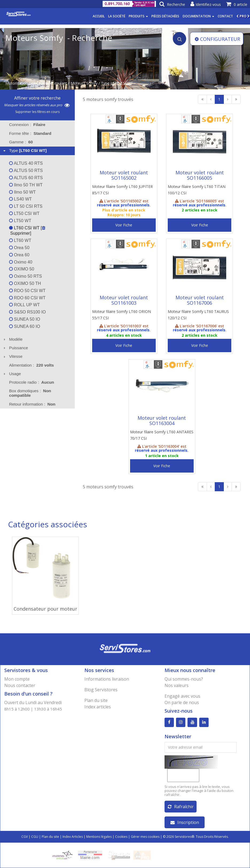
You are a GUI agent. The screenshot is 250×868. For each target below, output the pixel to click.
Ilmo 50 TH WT (26, 185)
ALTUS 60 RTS (26, 178)
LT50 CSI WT (24, 213)
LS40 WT (20, 199)
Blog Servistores (101, 690)
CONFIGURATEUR (217, 39)
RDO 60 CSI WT (27, 298)
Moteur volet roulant (49, 83)
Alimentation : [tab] (32, 365)
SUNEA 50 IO (25, 319)
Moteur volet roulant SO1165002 (124, 175)
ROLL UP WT (24, 305)
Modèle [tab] (12, 339)
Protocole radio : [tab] (32, 382)
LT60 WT (20, 240)
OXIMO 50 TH (25, 283)
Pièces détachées (165, 16)
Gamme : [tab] (21, 142)
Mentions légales (99, 837)
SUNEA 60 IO (25, 326)
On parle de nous (182, 702)
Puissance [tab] (15, 348)
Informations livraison (107, 679)
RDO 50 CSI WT (27, 291)
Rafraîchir (181, 807)
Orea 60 (19, 255)
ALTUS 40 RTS (26, 163)
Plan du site (96, 700)
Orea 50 (19, 248)
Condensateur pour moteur (45, 609)
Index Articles (73, 837)
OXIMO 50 (22, 269)
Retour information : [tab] (32, 404)
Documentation (198, 16)
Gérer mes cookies (145, 837)
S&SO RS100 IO (28, 312)
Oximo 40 (21, 262)
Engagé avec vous (182, 696)
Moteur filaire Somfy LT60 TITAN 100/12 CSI (197, 190)
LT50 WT (20, 221)
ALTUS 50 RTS (26, 170)
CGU (35, 837)
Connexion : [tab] (27, 125)
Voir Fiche (124, 225)
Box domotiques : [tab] (30, 393)
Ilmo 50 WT (22, 192)
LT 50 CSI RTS (26, 206)
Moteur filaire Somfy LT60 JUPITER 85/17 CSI (122, 190)
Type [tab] (24, 150)
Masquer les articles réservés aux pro (37, 105)
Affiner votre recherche (37, 98)
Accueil (99, 16)
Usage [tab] (12, 374)
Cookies (121, 837)
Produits (138, 16)
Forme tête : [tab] (30, 133)
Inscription (185, 822)
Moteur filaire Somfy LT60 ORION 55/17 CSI (122, 315)
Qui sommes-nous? (184, 679)
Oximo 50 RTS (26, 276)
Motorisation (17, 83)
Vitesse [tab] (12, 356)
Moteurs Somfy (84, 83)
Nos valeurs (177, 685)
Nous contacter (20, 685)
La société (117, 16)
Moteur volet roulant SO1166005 (200, 175)
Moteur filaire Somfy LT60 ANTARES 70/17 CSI (162, 435)
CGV (25, 837)
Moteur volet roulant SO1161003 (124, 300)
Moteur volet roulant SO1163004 (162, 421)
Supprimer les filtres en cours (37, 112)
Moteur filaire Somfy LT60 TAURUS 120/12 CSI (198, 315)
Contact (225, 16)
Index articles (98, 707)
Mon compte (17, 679)
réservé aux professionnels (123, 205)
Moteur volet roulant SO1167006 (200, 300)
